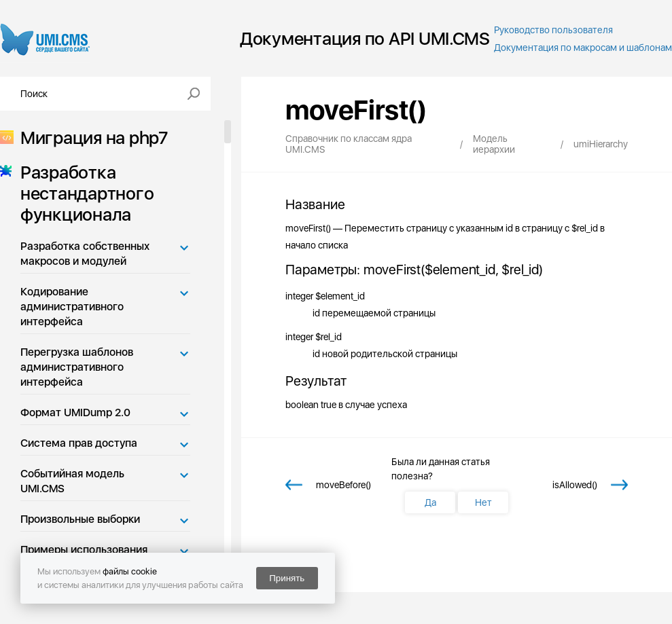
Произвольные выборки (80, 519)
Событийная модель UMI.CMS (72, 481)
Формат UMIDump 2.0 (75, 412)
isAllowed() (575, 485)
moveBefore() (343, 485)
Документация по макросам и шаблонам (583, 48)
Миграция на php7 (90, 137)
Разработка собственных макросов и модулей (85, 254)
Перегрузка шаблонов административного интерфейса (77, 367)
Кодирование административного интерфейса (72, 307)
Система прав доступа (79, 443)
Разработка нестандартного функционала (83, 193)
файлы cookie (130, 571)
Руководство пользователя (553, 30)
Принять (287, 578)
